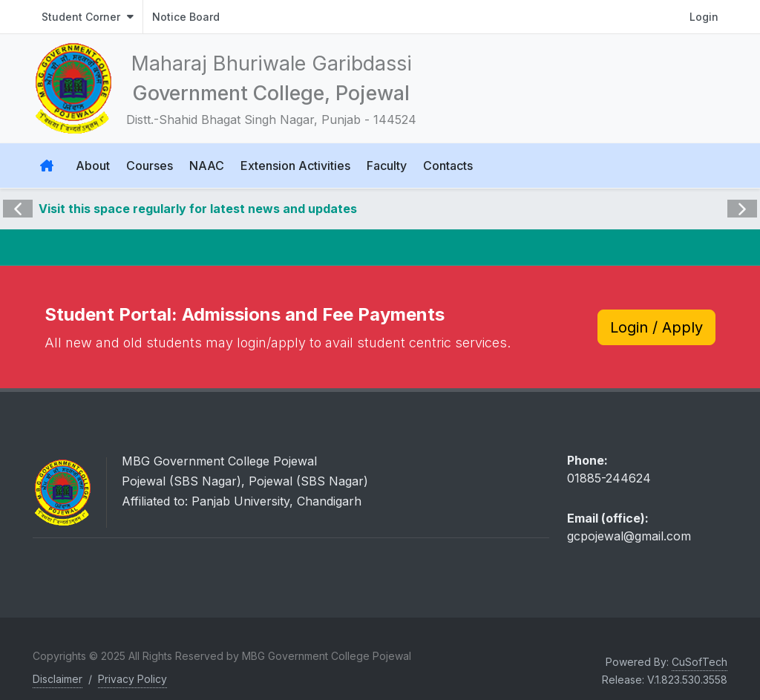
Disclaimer (58, 679)
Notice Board (186, 17)
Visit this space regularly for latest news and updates (198, 209)
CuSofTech (700, 662)
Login (704, 17)
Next (741, 198)
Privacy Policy (132, 679)
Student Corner (88, 17)
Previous (18, 198)
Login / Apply (656, 327)
